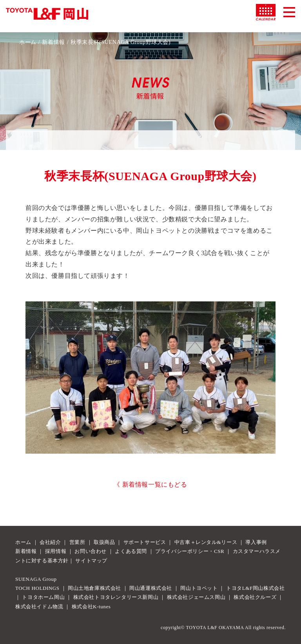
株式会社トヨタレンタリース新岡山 (116, 597)
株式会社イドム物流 (39, 607)
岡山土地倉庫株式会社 (94, 588)
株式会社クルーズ (255, 597)
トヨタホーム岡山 (43, 597)
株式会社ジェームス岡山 (196, 597)
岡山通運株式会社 (151, 588)
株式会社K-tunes (91, 607)
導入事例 (256, 542)
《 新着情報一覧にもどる (150, 484)
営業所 (77, 542)
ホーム (28, 42)
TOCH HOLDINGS (37, 588)
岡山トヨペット (199, 588)
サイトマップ (91, 561)
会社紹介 (50, 542)
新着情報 (53, 42)
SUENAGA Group (36, 579)
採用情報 (56, 551)
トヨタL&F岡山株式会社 (255, 588)
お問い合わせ (91, 551)
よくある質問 (131, 551)
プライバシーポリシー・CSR (190, 551)
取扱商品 (104, 542)
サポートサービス (145, 542)
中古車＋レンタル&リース (206, 542)
